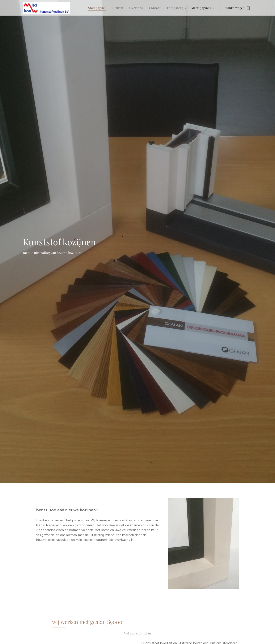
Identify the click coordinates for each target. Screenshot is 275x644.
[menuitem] (101, 8)
